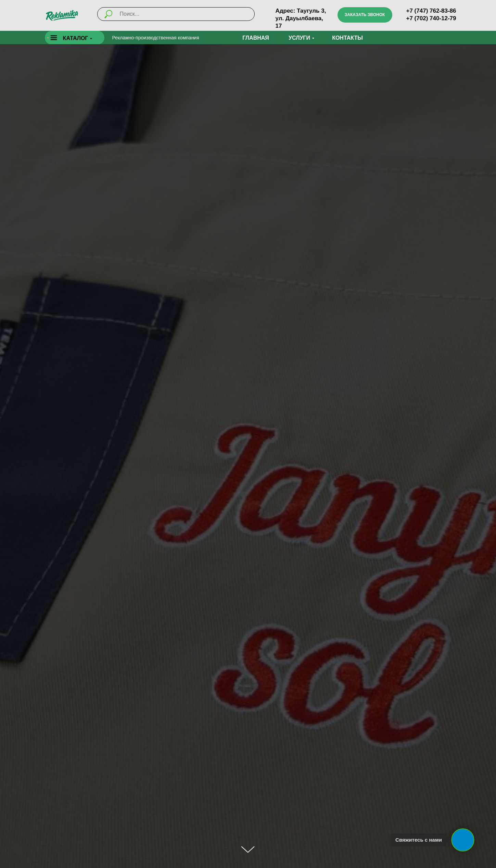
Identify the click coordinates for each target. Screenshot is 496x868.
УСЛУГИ (299, 38)
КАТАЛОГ (76, 38)
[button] (365, 15)
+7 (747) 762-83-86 (431, 11)
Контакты (347, 38)
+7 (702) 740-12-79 (431, 18)
